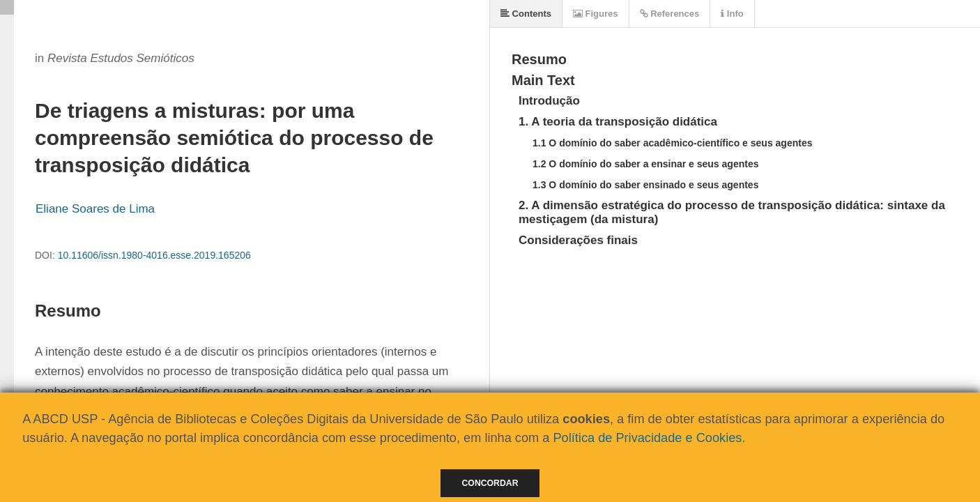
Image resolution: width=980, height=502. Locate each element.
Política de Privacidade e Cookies (647, 438)
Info (732, 14)
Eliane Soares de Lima (95, 209)
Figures (596, 14)
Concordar (490, 483)
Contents (526, 14)
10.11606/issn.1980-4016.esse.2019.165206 (154, 255)
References (670, 14)
